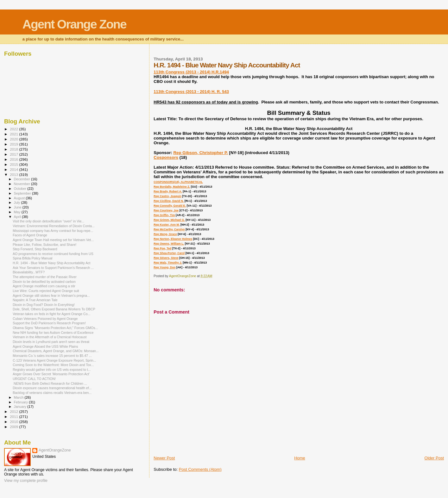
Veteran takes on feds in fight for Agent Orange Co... (51, 314)
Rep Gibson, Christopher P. (200, 153)
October (21, 189)
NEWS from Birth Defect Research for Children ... (50, 383)
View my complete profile (26, 481)
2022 (14, 129)
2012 (14, 411)
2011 (14, 417)
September (23, 193)
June (18, 207)
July (18, 202)
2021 (14, 134)
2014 (14, 169)
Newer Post (164, 458)
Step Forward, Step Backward (35, 249)
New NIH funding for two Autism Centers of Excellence (53, 333)
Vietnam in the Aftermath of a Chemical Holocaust (50, 337)
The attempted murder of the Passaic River (45, 277)
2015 (14, 164)
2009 (14, 427)
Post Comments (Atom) (200, 469)
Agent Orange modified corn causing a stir (44, 286)
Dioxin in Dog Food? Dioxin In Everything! (44, 305)
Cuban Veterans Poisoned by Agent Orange (45, 319)
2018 (14, 149)
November (22, 184)
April (18, 217)
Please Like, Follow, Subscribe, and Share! (44, 245)
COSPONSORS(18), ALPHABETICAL (178, 182)
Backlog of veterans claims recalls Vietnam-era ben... (52, 393)
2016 (14, 159)
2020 (14, 139)
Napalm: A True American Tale (35, 300)
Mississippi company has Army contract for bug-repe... (53, 231)
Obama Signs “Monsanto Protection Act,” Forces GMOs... (55, 328)
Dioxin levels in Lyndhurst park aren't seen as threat (51, 342)
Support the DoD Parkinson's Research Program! (49, 323)
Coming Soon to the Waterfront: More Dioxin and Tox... (53, 365)
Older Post (434, 458)
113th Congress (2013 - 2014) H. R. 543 (191, 92)
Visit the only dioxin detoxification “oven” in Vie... (48, 221)
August (20, 198)
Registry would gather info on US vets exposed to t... (52, 370)
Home (300, 458)
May (18, 212)
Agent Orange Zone (74, 24)
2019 (14, 144)
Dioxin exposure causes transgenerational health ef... (52, 388)
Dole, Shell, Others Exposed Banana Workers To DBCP (54, 309)
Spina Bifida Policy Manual (32, 258)
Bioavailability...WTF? (29, 272)
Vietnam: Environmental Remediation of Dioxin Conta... (54, 226)
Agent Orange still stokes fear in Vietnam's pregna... (51, 296)
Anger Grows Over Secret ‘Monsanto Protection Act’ (51, 374)
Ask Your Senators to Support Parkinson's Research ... (53, 268)
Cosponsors (166, 157)
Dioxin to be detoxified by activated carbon (44, 282)
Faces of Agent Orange (30, 235)
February (22, 402)
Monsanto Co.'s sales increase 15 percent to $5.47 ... (52, 356)
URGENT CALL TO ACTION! (34, 379)
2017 (14, 154)
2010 (14, 422)
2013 (14, 174)
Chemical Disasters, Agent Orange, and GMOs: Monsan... (56, 351)
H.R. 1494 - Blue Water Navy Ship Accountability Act (51, 263)
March (19, 397)
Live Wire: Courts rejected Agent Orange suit (46, 291)
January (21, 407)
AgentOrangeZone (55, 450)
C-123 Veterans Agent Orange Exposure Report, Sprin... (54, 360)
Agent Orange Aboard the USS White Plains (45, 346)
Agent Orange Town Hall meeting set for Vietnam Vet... (53, 240)
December (22, 179)
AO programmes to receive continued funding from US (53, 254)
